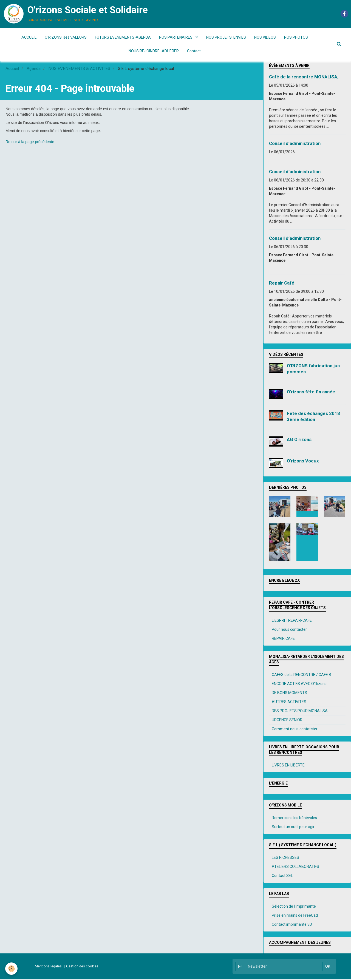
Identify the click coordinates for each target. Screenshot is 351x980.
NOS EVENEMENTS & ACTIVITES (79, 69)
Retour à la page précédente (30, 143)
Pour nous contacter (289, 630)
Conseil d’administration (295, 144)
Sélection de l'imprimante (294, 907)
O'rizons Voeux (303, 462)
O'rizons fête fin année (311, 393)
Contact (194, 51)
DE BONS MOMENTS (289, 694)
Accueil (12, 69)
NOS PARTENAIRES (176, 37)
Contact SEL (282, 876)
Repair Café (282, 284)
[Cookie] (12, 969)
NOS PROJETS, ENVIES (226, 37)
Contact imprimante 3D (292, 925)
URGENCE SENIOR (287, 721)
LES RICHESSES (285, 858)
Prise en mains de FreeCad (295, 916)
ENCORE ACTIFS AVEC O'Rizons (299, 684)
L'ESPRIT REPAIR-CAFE (292, 621)
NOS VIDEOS (265, 37)
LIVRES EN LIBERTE (288, 766)
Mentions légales (48, 967)
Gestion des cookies (82, 967)
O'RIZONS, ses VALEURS (66, 37)
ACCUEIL (29, 37)
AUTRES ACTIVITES (289, 703)
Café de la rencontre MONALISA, (304, 78)
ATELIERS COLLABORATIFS (295, 867)
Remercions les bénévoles (294, 819)
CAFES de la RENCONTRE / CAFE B (302, 675)
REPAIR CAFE (283, 639)
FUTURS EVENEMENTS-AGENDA (123, 37)
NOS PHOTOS (296, 37)
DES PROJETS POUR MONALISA (300, 712)
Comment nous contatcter (295, 730)
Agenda (34, 69)
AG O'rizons (299, 440)
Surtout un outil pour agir (293, 828)
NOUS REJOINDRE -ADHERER (154, 51)
